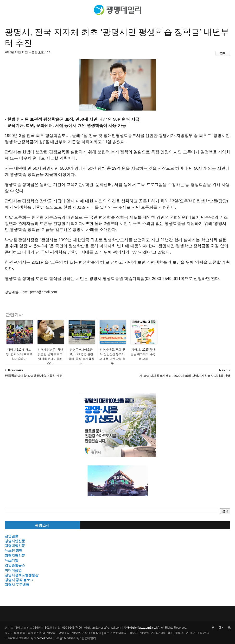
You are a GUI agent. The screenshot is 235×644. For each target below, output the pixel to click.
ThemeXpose (43, 638)
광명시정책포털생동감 (22, 575)
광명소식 (42, 525)
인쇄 (223, 53)
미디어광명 (13, 570)
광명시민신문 (15, 541)
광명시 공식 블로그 (19, 580)
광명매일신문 (15, 546)
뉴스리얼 (12, 560)
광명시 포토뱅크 (17, 585)
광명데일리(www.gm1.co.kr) (141, 628)
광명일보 (12, 536)
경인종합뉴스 (15, 565)
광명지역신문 (15, 556)
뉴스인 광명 (14, 551)
